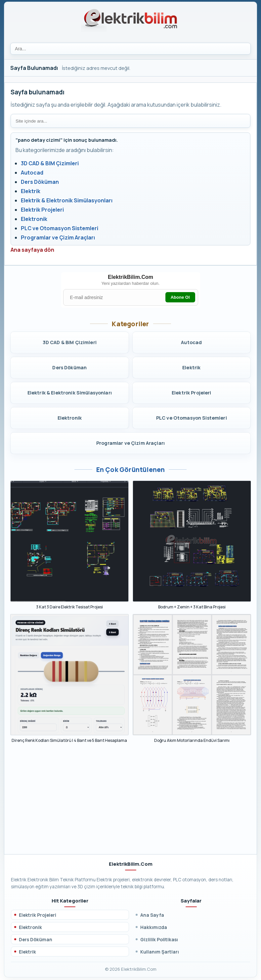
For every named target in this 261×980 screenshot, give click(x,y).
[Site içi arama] (130, 121)
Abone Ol (180, 297)
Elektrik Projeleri (42, 210)
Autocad (32, 173)
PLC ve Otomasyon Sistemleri (60, 228)
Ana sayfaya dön (32, 250)
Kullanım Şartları (160, 952)
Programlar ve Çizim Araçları (58, 237)
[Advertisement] (130, 802)
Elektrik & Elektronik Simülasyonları (67, 200)
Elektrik (31, 191)
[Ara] (130, 49)
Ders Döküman (40, 182)
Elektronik (34, 219)
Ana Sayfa (152, 915)
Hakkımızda (154, 927)
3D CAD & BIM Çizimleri (50, 163)
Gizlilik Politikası (159, 939)
